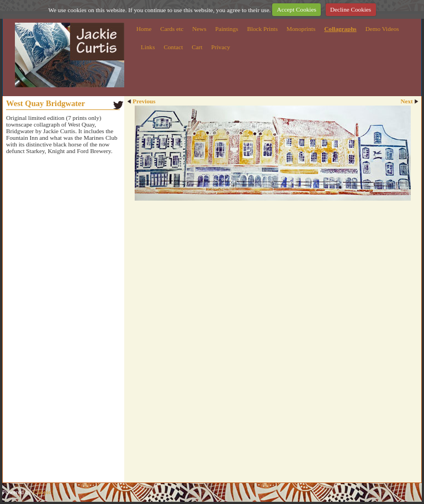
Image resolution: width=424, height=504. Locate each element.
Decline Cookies (351, 9)
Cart (197, 47)
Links (148, 47)
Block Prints (262, 29)
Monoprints (301, 29)
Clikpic (42, 492)
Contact (173, 47)
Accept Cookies (297, 9)
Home (144, 29)
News (199, 29)
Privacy (221, 47)
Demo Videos (382, 29)
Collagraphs (340, 29)
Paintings (227, 29)
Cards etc (172, 29)
